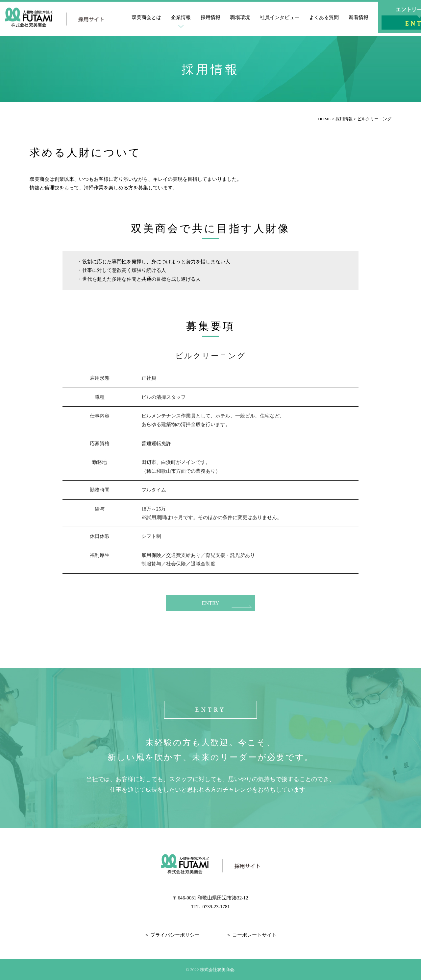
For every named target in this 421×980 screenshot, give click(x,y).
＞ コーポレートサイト (252, 935)
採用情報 (210, 17)
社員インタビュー (280, 17)
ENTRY (211, 603)
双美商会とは (146, 17)
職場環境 (240, 17)
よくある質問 (324, 17)
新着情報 (359, 17)
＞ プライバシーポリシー (172, 935)
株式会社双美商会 (217, 969)
